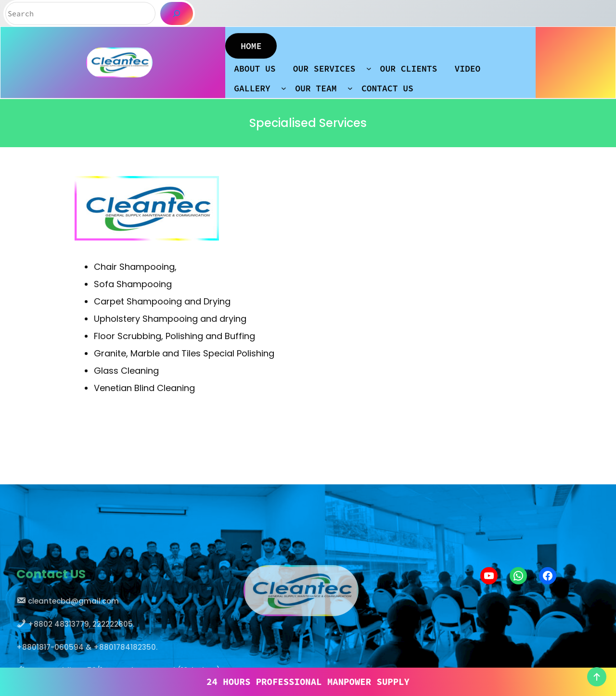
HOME (251, 43)
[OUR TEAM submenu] (350, 85)
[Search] (177, 13)
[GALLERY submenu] (284, 85)
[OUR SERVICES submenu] (369, 65)
